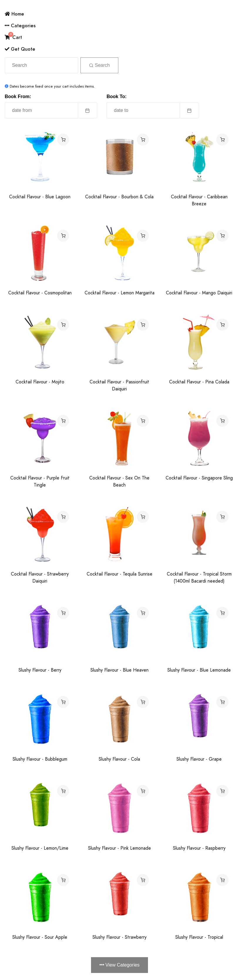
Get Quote (20, 49)
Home (14, 14)
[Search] (41, 65)
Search (99, 65)
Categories (20, 26)
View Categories (120, 965)
